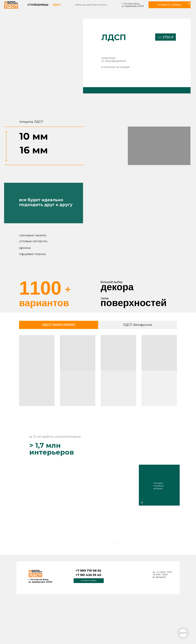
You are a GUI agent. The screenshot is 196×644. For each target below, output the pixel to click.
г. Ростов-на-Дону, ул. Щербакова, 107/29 (133, 5)
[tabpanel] (98, 372)
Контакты (102, 5)
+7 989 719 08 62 (88, 571)
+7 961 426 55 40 (88, 575)
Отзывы (94, 5)
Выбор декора (83, 5)
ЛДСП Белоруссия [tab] (137, 325)
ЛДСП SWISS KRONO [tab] (59, 325)
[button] (170, 5)
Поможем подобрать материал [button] (159, 486)
